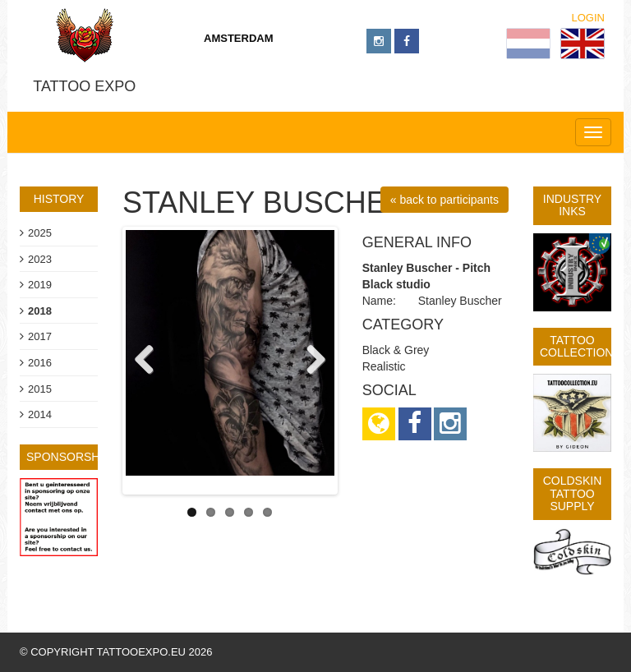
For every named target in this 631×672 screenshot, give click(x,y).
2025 (40, 233)
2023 (40, 259)
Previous (150, 361)
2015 (40, 389)
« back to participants (444, 200)
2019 (40, 285)
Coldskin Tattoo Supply (573, 493)
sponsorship (69, 457)
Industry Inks (572, 205)
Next (310, 361)
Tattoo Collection (576, 346)
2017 (40, 336)
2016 (40, 363)
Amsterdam (239, 38)
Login (588, 18)
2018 (40, 311)
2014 (40, 414)
